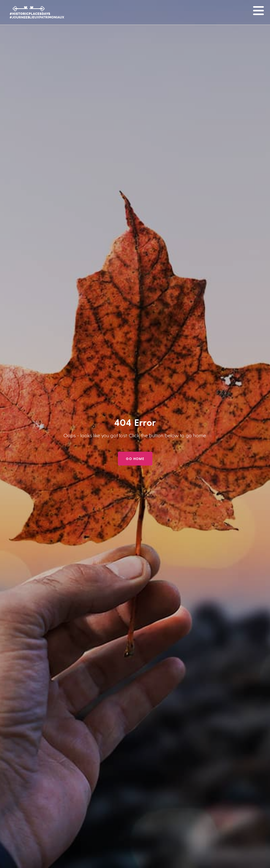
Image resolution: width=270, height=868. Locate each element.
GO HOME (135, 459)
